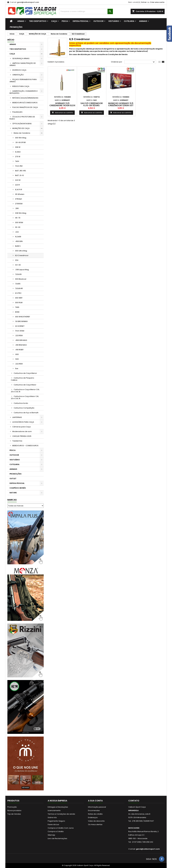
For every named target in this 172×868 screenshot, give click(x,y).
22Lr (17, 260)
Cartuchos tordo (21, 403)
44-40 (18, 265)
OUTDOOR (98, 21)
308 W (18, 147)
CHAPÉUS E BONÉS (18, 488)
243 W (18, 180)
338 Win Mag (21, 213)
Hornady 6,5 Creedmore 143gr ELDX (62, 104)
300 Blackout (21, 279)
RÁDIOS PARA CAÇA (21, 86)
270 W (18, 157)
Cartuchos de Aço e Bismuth (26, 413)
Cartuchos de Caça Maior (25, 385)
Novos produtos (14, 810)
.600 (17, 354)
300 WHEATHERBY (23, 317)
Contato (134, 801)
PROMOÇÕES (16, 27)
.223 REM (19, 336)
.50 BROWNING (21, 321)
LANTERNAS (17, 417)
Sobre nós (52, 817)
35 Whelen (20, 194)
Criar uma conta (157, 2)
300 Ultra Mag (21, 251)
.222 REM (19, 364)
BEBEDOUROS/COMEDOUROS (25, 103)
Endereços (93, 817)
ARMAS (21, 21)
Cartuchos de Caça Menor (25, 373)
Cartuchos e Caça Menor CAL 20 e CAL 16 (25, 391)
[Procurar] (86, 11)
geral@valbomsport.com (28, 2)
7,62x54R (19, 288)
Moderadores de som (22, 431)
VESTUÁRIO (114, 21)
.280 (17, 208)
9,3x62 (18, 152)
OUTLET (13, 479)
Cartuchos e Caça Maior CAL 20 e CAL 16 (25, 397)
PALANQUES (17, 112)
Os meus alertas (95, 824)
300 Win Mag (21, 138)
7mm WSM (20, 331)
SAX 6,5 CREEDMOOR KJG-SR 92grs (92, 104)
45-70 (18, 218)
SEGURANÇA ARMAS (21, 58)
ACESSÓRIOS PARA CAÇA (23, 422)
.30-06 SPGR (20, 142)
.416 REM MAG (21, 345)
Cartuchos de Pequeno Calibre (23, 379)
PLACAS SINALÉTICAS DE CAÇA (25, 107)
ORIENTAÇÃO (18, 75)
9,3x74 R (19, 190)
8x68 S (18, 246)
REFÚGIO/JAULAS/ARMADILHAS (25, 98)
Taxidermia (17, 441)
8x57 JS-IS (19, 175)
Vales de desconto (96, 821)
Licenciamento (54, 810)
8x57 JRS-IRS (20, 171)
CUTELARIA (129, 21)
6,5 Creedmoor (22, 255)
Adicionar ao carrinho (62, 113)
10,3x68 (18, 237)
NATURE (13, 493)
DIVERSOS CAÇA (19, 70)
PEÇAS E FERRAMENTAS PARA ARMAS (23, 81)
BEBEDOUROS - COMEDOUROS (25, 446)
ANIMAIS (143, 21)
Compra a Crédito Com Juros (61, 828)
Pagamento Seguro (56, 821)
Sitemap (51, 835)
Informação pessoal (97, 807)
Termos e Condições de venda (61, 814)
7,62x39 (18, 274)
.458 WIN (19, 241)
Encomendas (94, 810)
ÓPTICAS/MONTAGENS (22, 124)
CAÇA (54, 21)
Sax (17, 368)
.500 (17, 359)
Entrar (144, 2)
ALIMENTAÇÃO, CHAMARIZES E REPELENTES (24, 92)
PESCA (65, 21)
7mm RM (19, 166)
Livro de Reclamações (57, 838)
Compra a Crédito (56, 831)
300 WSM (19, 222)
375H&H (18, 199)
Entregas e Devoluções (58, 807)
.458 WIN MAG (21, 340)
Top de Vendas (14, 814)
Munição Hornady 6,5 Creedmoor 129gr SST (121, 104)
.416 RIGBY (19, 350)
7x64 (17, 161)
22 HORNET (20, 326)
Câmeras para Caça (21, 427)
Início (11, 40)
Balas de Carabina (22, 133)
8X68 (17, 312)
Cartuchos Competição (24, 408)
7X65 (17, 307)
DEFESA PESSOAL (81, 21)
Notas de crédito (95, 814)
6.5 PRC (18, 293)
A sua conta (95, 801)
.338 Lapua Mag (22, 270)
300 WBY (19, 298)
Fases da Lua (53, 824)
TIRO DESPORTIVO (38, 21)
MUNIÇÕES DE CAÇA (21, 128)
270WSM (19, 204)
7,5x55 (18, 284)
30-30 (18, 227)
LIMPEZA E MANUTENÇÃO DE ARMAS (23, 64)
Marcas (12, 500)
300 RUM (19, 303)
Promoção (12, 807)
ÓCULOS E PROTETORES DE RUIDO (22, 118)
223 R (17, 185)
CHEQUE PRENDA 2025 (22, 436)
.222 (17, 232)
